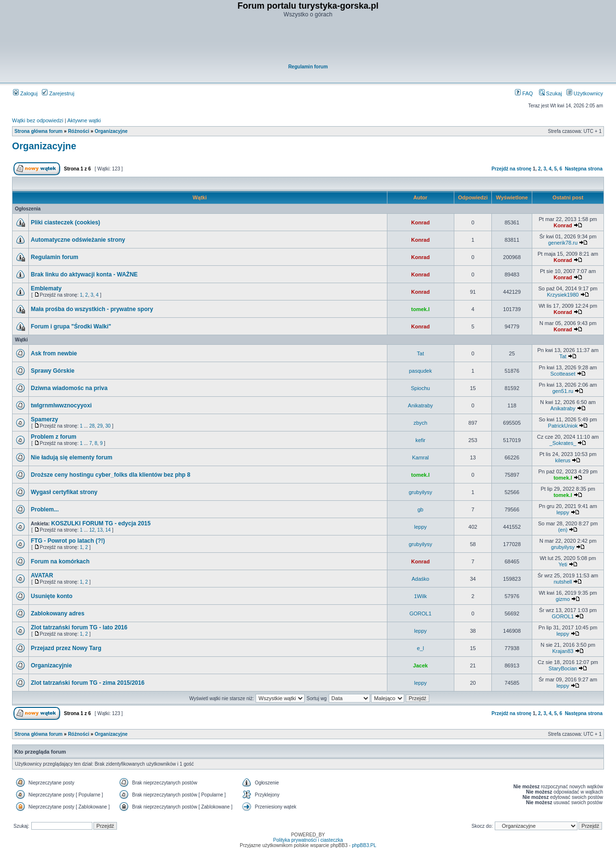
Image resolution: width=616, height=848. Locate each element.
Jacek (420, 665)
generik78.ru (563, 243)
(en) (563, 530)
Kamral (420, 457)
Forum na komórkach (60, 561)
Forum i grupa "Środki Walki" (71, 326)
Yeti (563, 564)
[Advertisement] (308, 41)
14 (108, 530)
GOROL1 (421, 613)
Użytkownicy (585, 93)
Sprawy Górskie (53, 371)
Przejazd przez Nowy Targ (66, 648)
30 (108, 426)
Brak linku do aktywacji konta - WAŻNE (84, 274)
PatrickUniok (563, 426)
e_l (420, 648)
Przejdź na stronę (511, 169)
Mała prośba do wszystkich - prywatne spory (92, 309)
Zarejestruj (58, 93)
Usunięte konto (52, 596)
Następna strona (584, 169)
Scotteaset (563, 374)
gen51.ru (563, 391)
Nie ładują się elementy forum (71, 457)
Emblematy (46, 288)
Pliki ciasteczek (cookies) (65, 222)
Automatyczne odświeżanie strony (78, 240)
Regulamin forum (308, 67)
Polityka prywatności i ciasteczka (308, 840)
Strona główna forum (38, 131)
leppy (563, 512)
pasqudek (421, 371)
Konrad (420, 222)
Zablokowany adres (58, 613)
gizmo (563, 599)
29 (100, 426)
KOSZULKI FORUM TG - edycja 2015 (101, 523)
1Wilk (420, 596)
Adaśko (420, 579)
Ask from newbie (54, 353)
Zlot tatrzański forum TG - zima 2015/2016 (88, 683)
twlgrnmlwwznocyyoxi (61, 405)
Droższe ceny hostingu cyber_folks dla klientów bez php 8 (110, 475)
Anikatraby (421, 405)
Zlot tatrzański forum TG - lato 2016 (79, 627)
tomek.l (420, 309)
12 (92, 530)
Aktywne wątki (84, 120)
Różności (78, 131)
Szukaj (551, 93)
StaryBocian (563, 668)
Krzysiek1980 (563, 295)
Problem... (45, 509)
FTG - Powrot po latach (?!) (68, 541)
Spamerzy (45, 419)
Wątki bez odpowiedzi (38, 120)
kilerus (563, 460)
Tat (420, 353)
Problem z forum (54, 437)
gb (420, 509)
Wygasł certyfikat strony (64, 492)
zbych (420, 423)
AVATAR (42, 575)
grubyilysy (420, 492)
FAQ (524, 93)
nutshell (563, 582)
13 (100, 530)
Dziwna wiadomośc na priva (69, 388)
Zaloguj (25, 93)
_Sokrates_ (563, 443)
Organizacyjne (111, 131)
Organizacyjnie (51, 665)
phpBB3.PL (364, 845)
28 (92, 426)
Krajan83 (563, 651)
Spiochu (421, 388)
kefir (420, 440)
